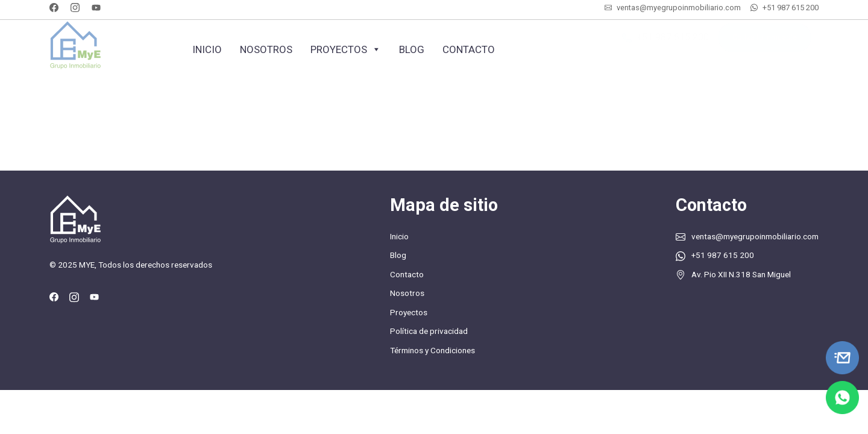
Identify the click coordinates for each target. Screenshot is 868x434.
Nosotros (266, 49)
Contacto (469, 49)
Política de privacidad (429, 331)
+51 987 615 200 (791, 8)
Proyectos (346, 49)
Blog (412, 49)
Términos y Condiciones (432, 350)
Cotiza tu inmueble (765, 44)
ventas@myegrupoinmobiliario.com (679, 8)
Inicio (207, 49)
